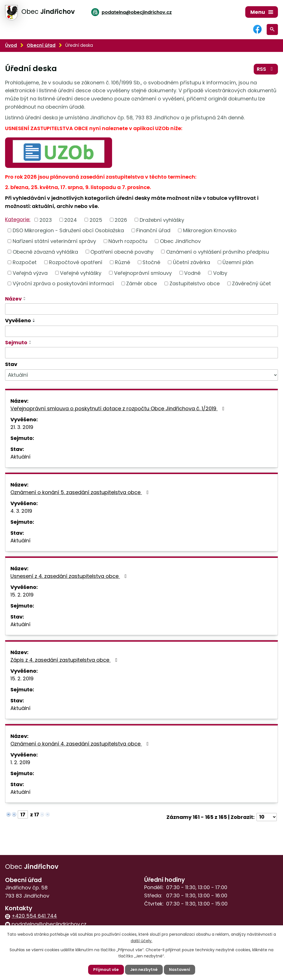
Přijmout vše (106, 970)
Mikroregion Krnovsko (210, 230)
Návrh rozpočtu (128, 241)
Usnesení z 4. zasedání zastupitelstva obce (70, 576)
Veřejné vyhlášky (81, 273)
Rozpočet (25, 262)
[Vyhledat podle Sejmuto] (141, 353)
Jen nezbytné (144, 970)
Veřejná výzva (30, 273)
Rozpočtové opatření (76, 262)
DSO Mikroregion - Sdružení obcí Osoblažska (68, 230)
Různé (122, 262)
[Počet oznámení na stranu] (267, 817)
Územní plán (238, 262)
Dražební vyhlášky (162, 220)
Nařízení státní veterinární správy (54, 241)
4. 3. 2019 (21, 511)
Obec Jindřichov (180, 241)
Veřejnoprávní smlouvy (143, 273)
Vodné (192, 273)
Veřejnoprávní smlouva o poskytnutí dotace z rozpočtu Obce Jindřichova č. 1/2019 (119, 408)
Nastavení (180, 970)
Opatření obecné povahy (122, 252)
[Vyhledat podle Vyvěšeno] (141, 331)
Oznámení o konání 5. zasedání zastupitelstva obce (81, 492)
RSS (266, 69)
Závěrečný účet (251, 283)
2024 (71, 220)
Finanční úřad (153, 230)
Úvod (11, 45)
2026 (121, 220)
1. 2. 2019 (20, 762)
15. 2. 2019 (22, 595)
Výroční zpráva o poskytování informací (63, 283)
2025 (96, 220)
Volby (220, 273)
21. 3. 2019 (22, 427)
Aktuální (20, 457)
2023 (46, 220)
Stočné (151, 262)
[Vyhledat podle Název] (141, 309)
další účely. (141, 940)
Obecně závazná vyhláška (45, 252)
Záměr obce (141, 283)
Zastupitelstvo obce (195, 283)
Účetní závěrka (191, 262)
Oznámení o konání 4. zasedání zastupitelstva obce (81, 744)
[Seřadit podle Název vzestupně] (25, 297)
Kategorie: (18, 219)
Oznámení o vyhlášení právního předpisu (218, 252)
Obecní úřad (41, 45)
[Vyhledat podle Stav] (141, 375)
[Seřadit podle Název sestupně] (25, 300)
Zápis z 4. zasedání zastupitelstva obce (65, 660)
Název (13, 299)
